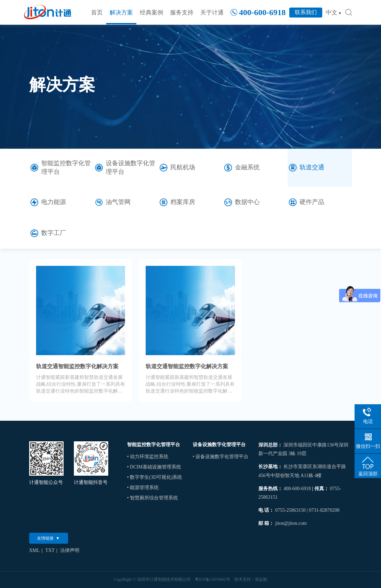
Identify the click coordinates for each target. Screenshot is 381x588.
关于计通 (212, 13)
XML (35, 550)
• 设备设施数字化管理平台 (221, 457)
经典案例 (152, 13)
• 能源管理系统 (143, 488)
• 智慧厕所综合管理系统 (153, 498)
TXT (50, 550)
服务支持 (182, 13)
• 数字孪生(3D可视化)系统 (155, 477)
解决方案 (121, 13)
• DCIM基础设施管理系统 (154, 467)
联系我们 (306, 12)
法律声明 (70, 550)
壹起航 (261, 579)
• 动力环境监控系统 (148, 457)
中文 (334, 13)
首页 (97, 13)
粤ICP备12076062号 (212, 579)
